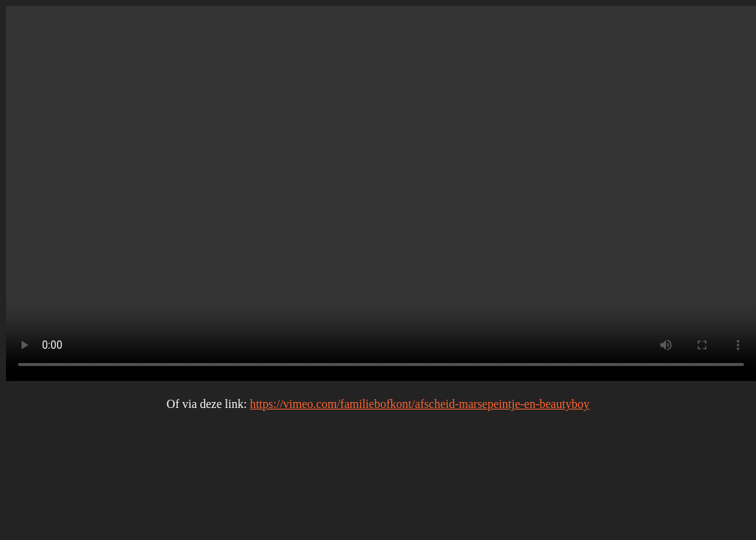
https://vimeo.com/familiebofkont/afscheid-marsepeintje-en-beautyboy (420, 404)
